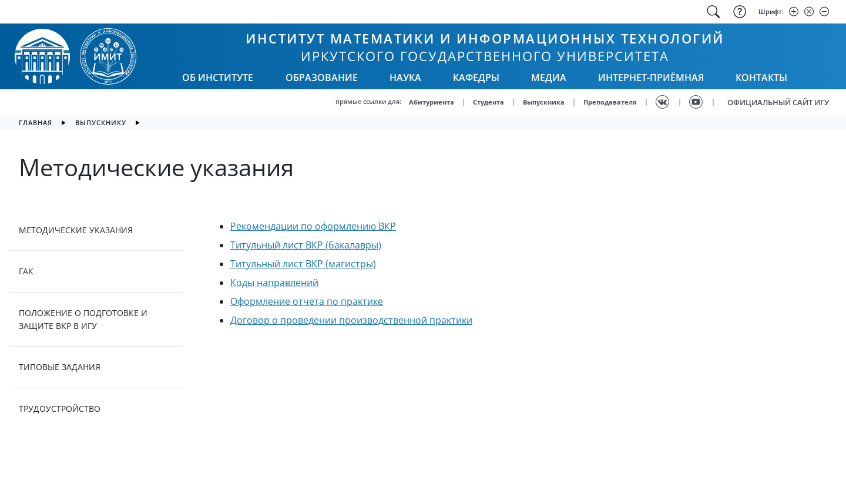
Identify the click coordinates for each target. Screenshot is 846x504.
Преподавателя (610, 102)
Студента (489, 102)
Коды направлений (274, 283)
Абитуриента (432, 102)
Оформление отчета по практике (307, 301)
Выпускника (544, 102)
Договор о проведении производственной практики (351, 320)
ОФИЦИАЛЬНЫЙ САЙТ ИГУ (778, 102)
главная (36, 122)
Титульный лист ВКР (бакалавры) (306, 245)
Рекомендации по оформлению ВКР (313, 226)
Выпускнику (101, 122)
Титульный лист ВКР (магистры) (303, 264)
